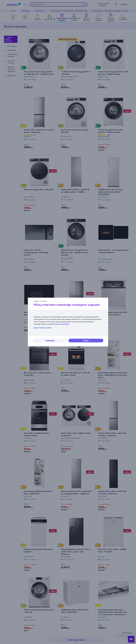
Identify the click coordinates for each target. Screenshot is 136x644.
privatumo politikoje (61, 324)
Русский (43, 301)
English (36, 301)
